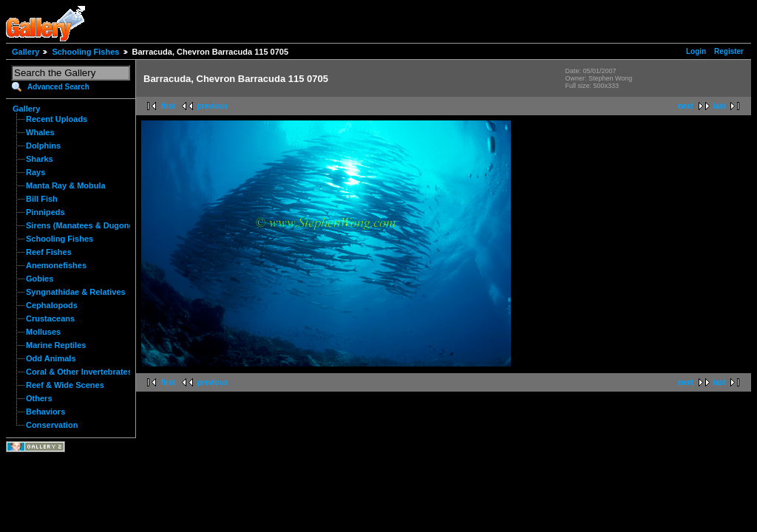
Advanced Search (58, 87)
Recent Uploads (57, 119)
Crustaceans (50, 318)
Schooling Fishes (85, 52)
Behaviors (45, 412)
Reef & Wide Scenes (65, 385)
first (168, 106)
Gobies (40, 279)
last (720, 106)
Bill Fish (42, 199)
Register (729, 51)
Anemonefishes (56, 265)
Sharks (40, 159)
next (686, 106)
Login (696, 51)
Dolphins (43, 146)
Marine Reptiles (56, 345)
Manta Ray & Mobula (66, 185)
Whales (40, 132)
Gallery (26, 52)
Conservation (52, 425)
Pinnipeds (45, 212)
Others (39, 398)
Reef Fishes (49, 252)
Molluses (43, 332)
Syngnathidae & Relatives (76, 292)
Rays (35, 172)
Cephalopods (52, 305)
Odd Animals (51, 358)
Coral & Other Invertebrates (79, 372)
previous (213, 106)
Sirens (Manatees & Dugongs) (84, 225)
